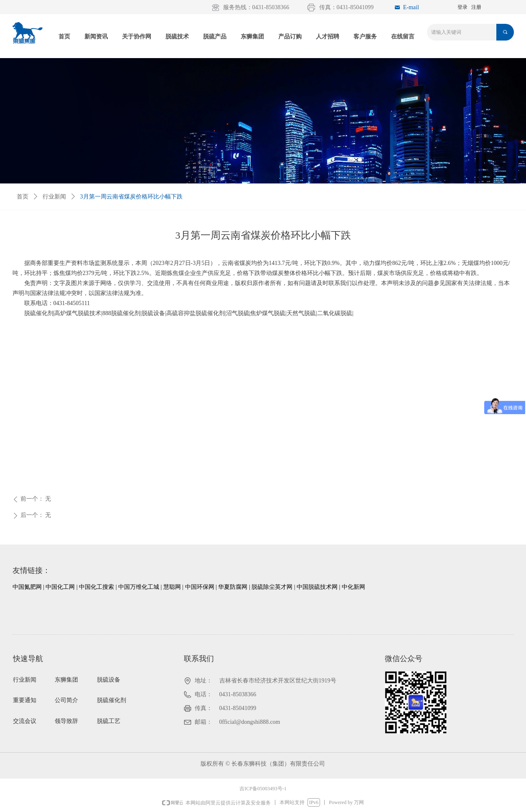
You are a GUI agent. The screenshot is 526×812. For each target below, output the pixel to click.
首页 (23, 197)
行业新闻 (54, 197)
